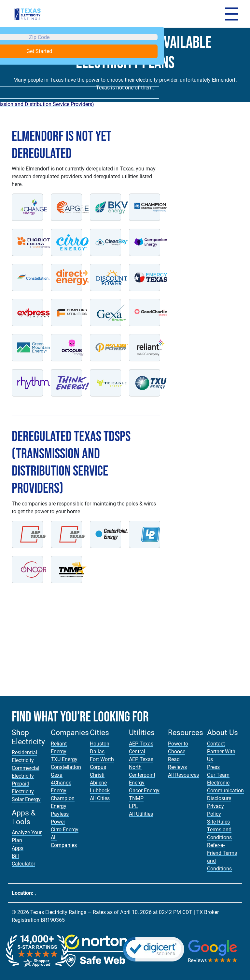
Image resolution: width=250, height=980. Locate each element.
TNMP (136, 798)
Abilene (98, 783)
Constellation (66, 767)
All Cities (100, 798)
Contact (216, 744)
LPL (133, 806)
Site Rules (218, 822)
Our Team (218, 775)
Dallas (97, 752)
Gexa (57, 775)
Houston (100, 744)
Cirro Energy (65, 830)
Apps (18, 848)
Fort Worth (102, 759)
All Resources (183, 775)
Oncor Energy (144, 791)
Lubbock (100, 791)
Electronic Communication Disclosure (225, 791)
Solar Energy (26, 799)
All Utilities (141, 814)
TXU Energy (64, 759)
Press (213, 767)
